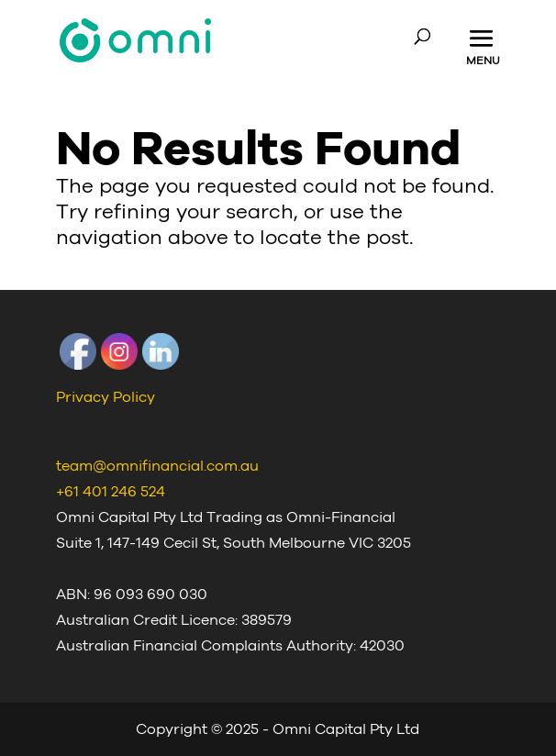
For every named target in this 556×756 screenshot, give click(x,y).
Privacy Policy (106, 397)
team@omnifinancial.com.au (157, 466)
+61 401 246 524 (111, 492)
